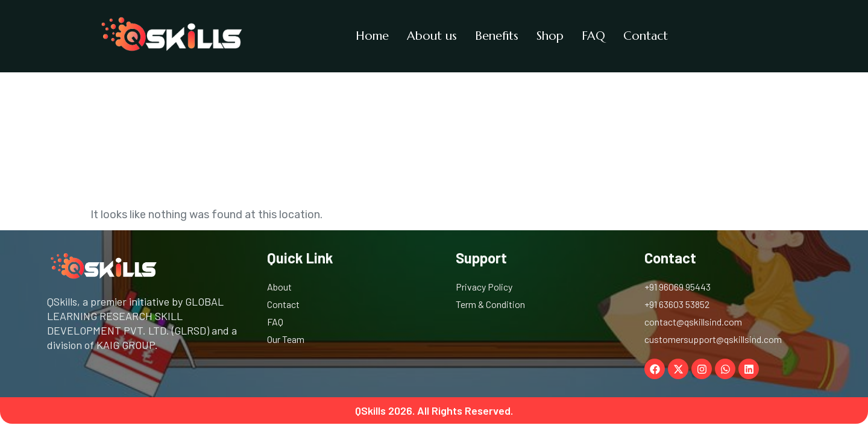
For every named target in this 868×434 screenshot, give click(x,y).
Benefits (497, 36)
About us (432, 36)
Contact (646, 36)
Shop (550, 36)
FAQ (593, 36)
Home (372, 36)
